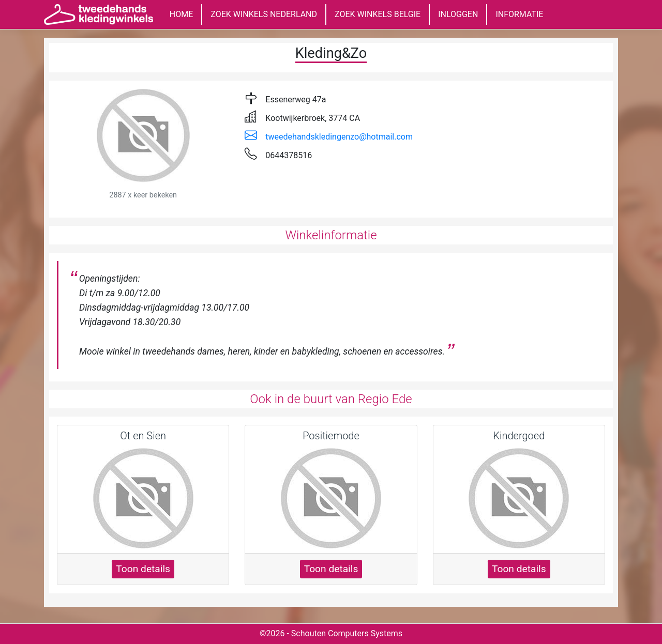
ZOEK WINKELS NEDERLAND (264, 14)
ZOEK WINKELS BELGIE (378, 14)
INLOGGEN (458, 14)
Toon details (143, 569)
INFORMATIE (519, 14)
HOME (181, 14)
